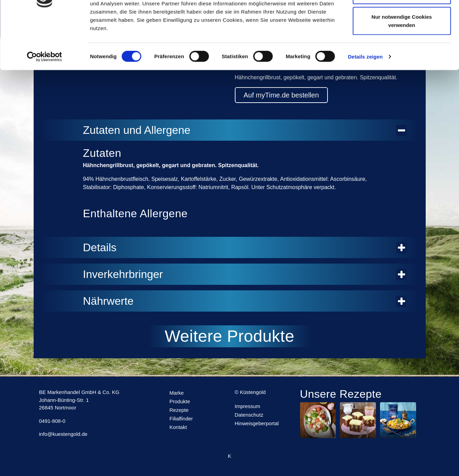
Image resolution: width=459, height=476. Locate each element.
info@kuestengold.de (63, 434)
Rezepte (179, 410)
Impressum (248, 406)
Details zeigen (365, 103)
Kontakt (178, 427)
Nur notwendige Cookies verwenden (402, 67)
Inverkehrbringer (245, 274)
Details (245, 247)
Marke (177, 393)
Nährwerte (245, 301)
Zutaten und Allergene (245, 130)
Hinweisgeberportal (257, 423)
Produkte (180, 401)
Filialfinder (181, 419)
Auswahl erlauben (402, 41)
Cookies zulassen (402, 18)
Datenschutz (249, 415)
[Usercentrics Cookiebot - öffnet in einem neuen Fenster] (44, 103)
